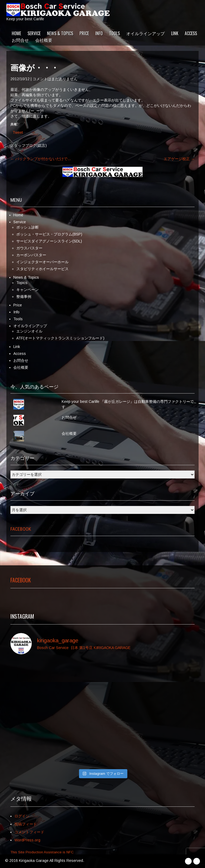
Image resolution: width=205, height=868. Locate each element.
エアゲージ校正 (179, 159)
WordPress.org (27, 840)
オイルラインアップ (145, 33)
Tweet (18, 132)
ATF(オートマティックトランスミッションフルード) (60, 338)
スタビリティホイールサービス (42, 269)
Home (16, 33)
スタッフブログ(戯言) (29, 145)
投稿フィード (26, 824)
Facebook (21, 529)
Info (99, 33)
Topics (22, 283)
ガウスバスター (29, 248)
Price (84, 33)
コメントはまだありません (55, 79)
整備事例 (24, 297)
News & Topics (60, 33)
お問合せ (20, 40)
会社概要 (44, 40)
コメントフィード (29, 832)
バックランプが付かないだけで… (41, 159)
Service (34, 33)
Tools (115, 33)
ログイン (22, 816)
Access (191, 33)
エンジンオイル (29, 331)
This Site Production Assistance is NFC (42, 852)
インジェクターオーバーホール (42, 262)
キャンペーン (27, 290)
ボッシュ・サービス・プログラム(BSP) (49, 234)
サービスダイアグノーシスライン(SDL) (49, 241)
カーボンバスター (31, 255)
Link (175, 33)
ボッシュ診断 (27, 227)
